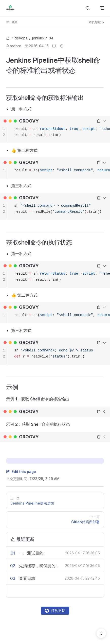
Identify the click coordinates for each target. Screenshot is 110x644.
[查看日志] (42, 578)
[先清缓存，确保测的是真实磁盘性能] (42, 566)
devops (21, 38)
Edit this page (21, 472)
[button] (101, 633)
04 (51, 38)
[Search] (88, 8)
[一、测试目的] (42, 553)
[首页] (8, 39)
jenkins (38, 38)
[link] (8, 38)
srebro (16, 46)
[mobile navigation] (102, 8)
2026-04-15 (39, 46)
